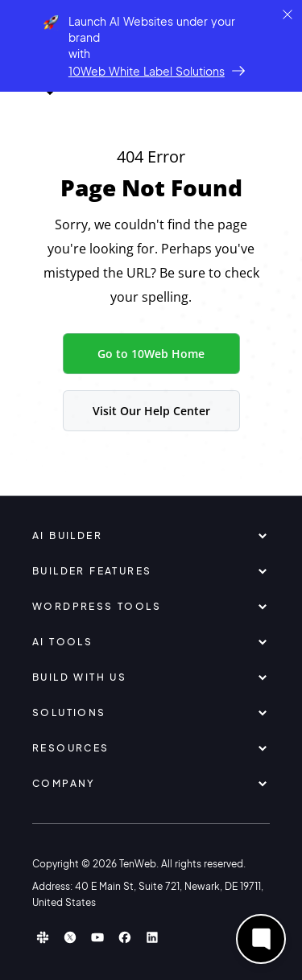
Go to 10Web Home (151, 354)
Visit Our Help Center (151, 411)
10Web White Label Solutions (147, 71)
